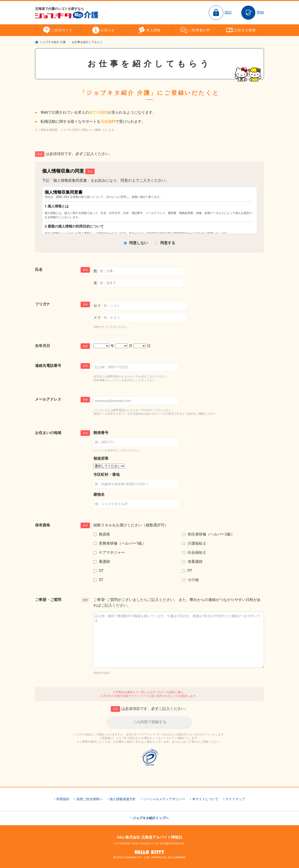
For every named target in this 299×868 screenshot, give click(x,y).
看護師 (104, 562)
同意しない (139, 243)
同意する (168, 243)
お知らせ (108, 30)
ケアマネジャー (112, 552)
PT (190, 571)
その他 (193, 580)
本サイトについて (205, 799)
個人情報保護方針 (123, 799)
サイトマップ (235, 799)
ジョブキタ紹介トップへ (151, 818)
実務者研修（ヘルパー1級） (122, 543)
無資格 (104, 534)
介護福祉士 (197, 543)
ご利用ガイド (62, 30)
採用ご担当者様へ (89, 799)
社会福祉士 (197, 552)
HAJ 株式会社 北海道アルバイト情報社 (149, 837)
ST (101, 580)
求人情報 (153, 30)
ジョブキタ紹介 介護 (53, 42)
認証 (228, 13)
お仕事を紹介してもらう (87, 42)
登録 (260, 13)
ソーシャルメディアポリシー (164, 799)
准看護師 (195, 562)
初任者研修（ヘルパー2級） (211, 534)
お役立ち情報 (245, 30)
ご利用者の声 (199, 30)
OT (101, 571)
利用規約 (63, 799)
